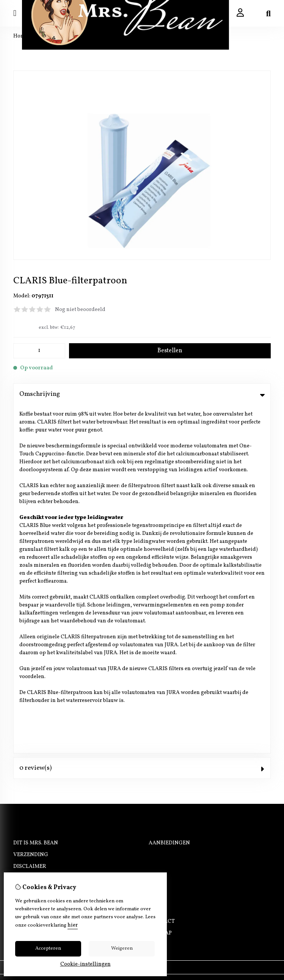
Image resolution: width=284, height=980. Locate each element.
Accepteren (48, 949)
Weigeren (122, 949)
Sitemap (160, 585)
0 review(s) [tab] (142, 420)
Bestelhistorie (35, 585)
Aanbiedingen (169, 495)
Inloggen (28, 573)
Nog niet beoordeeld (80, 310)
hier (73, 925)
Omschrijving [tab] (142, 394)
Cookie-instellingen (86, 964)
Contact (162, 573)
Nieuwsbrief (31, 597)
